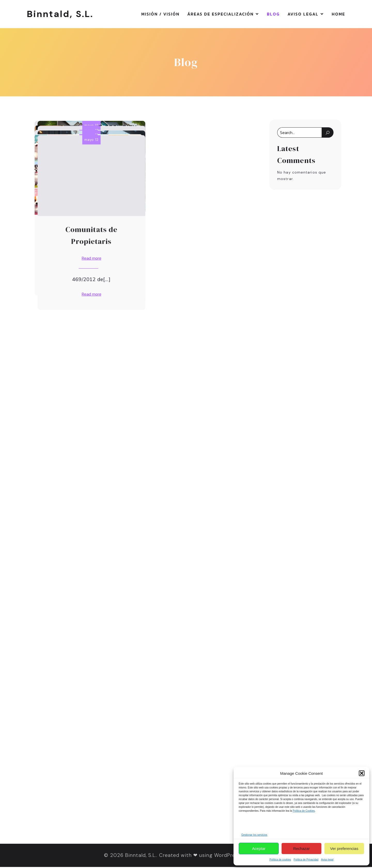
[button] (362, 773)
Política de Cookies (304, 811)
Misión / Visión (160, 14)
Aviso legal (327, 860)
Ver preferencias (344, 849)
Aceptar (259, 849)
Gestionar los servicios (254, 835)
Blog (273, 14)
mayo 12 (88, 126)
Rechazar (301, 849)
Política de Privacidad (306, 860)
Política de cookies (280, 860)
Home (338, 14)
